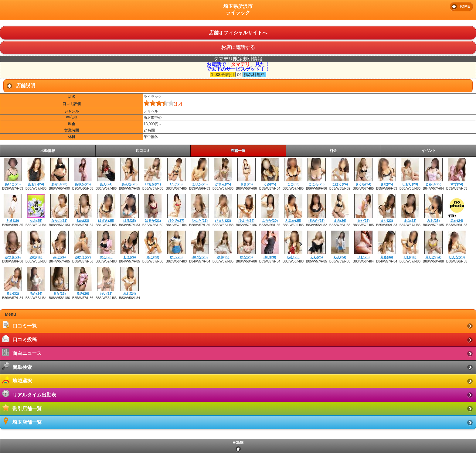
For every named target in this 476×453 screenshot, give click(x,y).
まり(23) (387, 221)
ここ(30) (293, 184)
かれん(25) (223, 184)
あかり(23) (59, 184)
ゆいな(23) (200, 257)
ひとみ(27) (176, 221)
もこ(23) (153, 257)
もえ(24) (130, 257)
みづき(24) (13, 257)
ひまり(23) (223, 221)
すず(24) (457, 184)
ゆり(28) (270, 257)
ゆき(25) (223, 257)
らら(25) (317, 257)
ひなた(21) (200, 221)
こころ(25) (316, 184)
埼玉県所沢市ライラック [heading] (238, 9)
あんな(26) (129, 184)
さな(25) (387, 184)
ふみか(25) (293, 221)
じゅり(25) (433, 184)
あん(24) (106, 184)
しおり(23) (410, 184)
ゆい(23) (176, 257)
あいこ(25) (13, 184)
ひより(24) (246, 221)
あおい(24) (36, 184)
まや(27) (363, 221)
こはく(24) (340, 184)
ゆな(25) (246, 257)
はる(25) (130, 221)
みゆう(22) (83, 257)
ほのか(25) (316, 221)
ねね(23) (83, 221)
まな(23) (410, 221)
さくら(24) (363, 184)
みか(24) (457, 221)
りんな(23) (457, 257)
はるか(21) (153, 221)
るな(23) (59, 293)
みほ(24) (59, 257)
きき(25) (246, 184)
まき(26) (340, 221)
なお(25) (36, 221)
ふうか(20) (270, 221)
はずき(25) (106, 221)
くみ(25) (270, 184)
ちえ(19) (13, 221)
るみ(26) (83, 293)
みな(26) (36, 257)
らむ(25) (293, 257)
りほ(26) (410, 257)
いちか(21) (153, 184)
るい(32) (13, 293)
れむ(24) (130, 293)
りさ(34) (387, 257)
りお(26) (363, 257)
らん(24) (340, 257)
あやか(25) (83, 184)
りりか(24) (433, 257)
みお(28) (433, 221)
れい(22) (106, 293)
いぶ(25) (176, 184)
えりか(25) (200, 184)
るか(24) (36, 293)
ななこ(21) (59, 221)
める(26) (106, 257)
